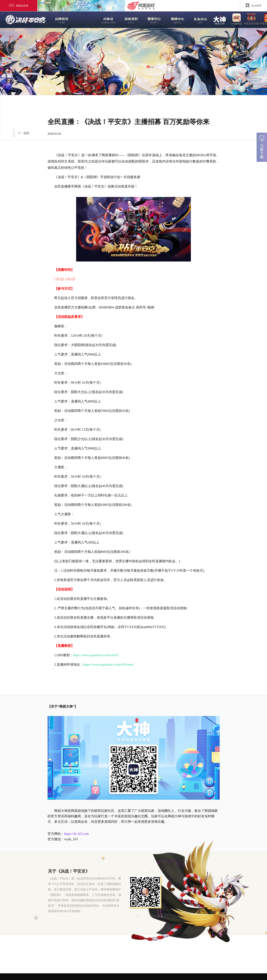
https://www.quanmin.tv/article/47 (96, 655)
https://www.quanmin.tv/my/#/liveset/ (109, 665)
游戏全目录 (19, 6)
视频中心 (175, 20)
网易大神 (220, 20)
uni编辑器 (237, 20)
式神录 (106, 20)
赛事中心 (153, 20)
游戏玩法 (198, 20)
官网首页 (60, 20)
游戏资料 (129, 20)
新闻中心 (83, 20)
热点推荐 (254, 5)
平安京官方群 (251, 20)
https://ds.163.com (77, 834)
